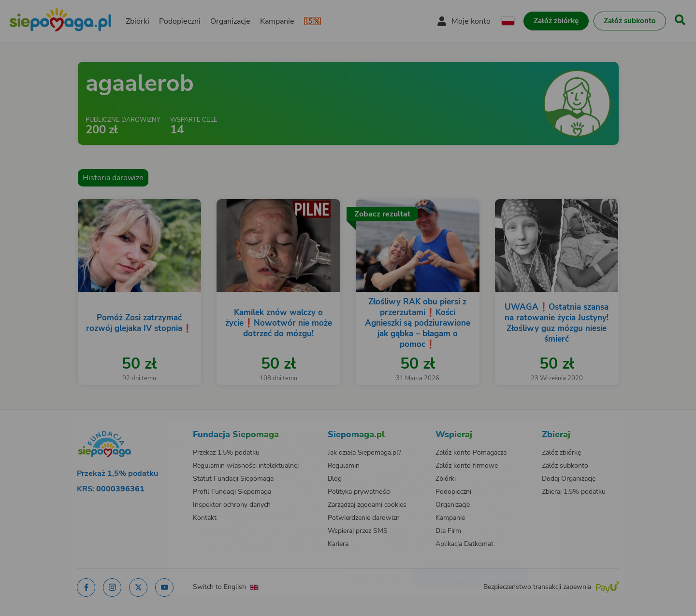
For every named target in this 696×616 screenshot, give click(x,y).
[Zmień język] (136, 425)
